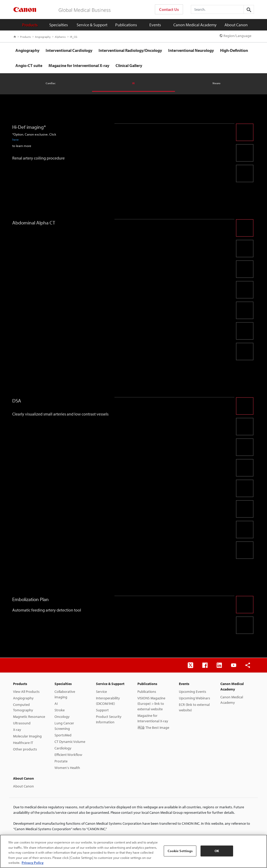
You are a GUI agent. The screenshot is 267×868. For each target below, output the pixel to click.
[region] (133, 851)
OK (217, 851)
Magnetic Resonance (29, 717)
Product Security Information (109, 719)
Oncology (62, 717)
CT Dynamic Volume (70, 742)
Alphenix (59, 37)
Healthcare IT (23, 743)
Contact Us (169, 9)
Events (155, 25)
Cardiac (51, 83)
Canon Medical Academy (195, 25)
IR (133, 83)
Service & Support (92, 25)
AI (56, 704)
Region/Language (235, 36)
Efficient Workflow (68, 755)
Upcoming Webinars (195, 698)
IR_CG (72, 37)
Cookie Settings (180, 851)
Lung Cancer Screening (64, 726)
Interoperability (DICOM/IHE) (108, 701)
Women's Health (67, 768)
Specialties (59, 25)
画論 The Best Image (153, 728)
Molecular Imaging (27, 736)
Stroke (60, 710)
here (16, 139)
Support (102, 710)
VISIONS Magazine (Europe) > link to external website (151, 704)
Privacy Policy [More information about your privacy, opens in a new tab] (33, 863)
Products (30, 25)
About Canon (236, 25)
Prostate (61, 761)
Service (101, 692)
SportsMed (63, 735)
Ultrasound (22, 723)
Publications (126, 25)
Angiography (42, 37)
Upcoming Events (193, 692)
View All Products (26, 692)
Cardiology (63, 748)
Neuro (216, 83)
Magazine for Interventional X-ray (153, 718)
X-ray (17, 730)
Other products (25, 749)
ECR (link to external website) (194, 707)
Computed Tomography (23, 707)
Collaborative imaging (65, 694)
